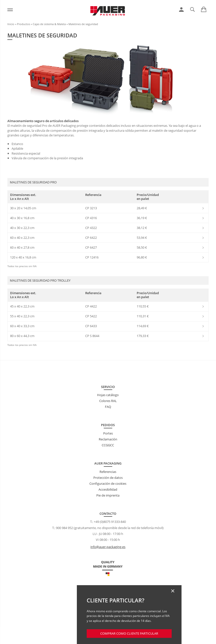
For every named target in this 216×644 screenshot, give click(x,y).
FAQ (108, 407)
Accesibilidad (108, 489)
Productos (24, 24)
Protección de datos (108, 478)
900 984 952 (64, 528)
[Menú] (10, 10)
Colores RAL (108, 401)
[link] (181, 10)
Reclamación (108, 439)
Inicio (11, 24)
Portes (108, 433)
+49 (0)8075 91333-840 (110, 522)
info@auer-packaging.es (108, 547)
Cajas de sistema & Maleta (49, 24)
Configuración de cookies (108, 483)
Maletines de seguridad (83, 24)
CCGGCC (108, 445)
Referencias (108, 472)
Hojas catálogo (108, 395)
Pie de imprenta (108, 495)
